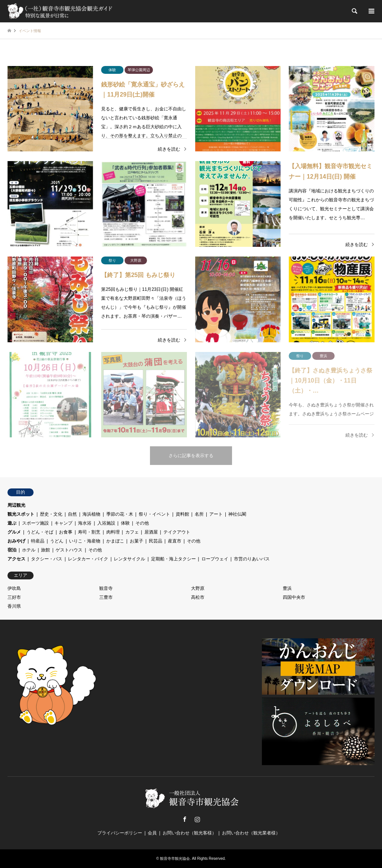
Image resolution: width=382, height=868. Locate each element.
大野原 (198, 588)
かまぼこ (115, 541)
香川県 (14, 606)
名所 (199, 514)
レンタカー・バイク (88, 559)
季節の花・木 (120, 514)
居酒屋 (151, 532)
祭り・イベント (154, 514)
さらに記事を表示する (191, 456)
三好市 (14, 597)
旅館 (46, 550)
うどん (57, 541)
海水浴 (85, 523)
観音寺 (106, 588)
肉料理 (113, 532)
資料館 (182, 514)
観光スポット (21, 514)
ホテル (29, 550)
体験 (125, 523)
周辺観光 (16, 505)
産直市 (175, 541)
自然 (72, 514)
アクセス (16, 559)
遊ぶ (12, 523)
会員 (152, 833)
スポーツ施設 (35, 523)
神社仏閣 (237, 514)
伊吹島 (14, 588)
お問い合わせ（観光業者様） (251, 833)
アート (216, 514)
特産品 (38, 541)
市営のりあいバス (252, 559)
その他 (142, 523)
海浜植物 (91, 514)
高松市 (198, 597)
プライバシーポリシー (120, 833)
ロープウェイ (215, 559)
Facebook (185, 819)
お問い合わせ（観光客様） (190, 833)
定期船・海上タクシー (173, 559)
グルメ (14, 532)
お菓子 (137, 541)
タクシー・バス (47, 559)
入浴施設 (106, 523)
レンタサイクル (129, 559)
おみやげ (16, 541)
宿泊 (12, 550)
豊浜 (287, 588)
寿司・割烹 (89, 532)
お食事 (66, 532)
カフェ (132, 532)
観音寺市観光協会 (175, 858)
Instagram (197, 819)
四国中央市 (294, 597)
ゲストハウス (69, 550)
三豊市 (106, 597)
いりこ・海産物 (85, 541)
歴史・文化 (51, 514)
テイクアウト (177, 532)
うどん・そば (40, 532)
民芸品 (156, 541)
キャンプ (63, 523)
